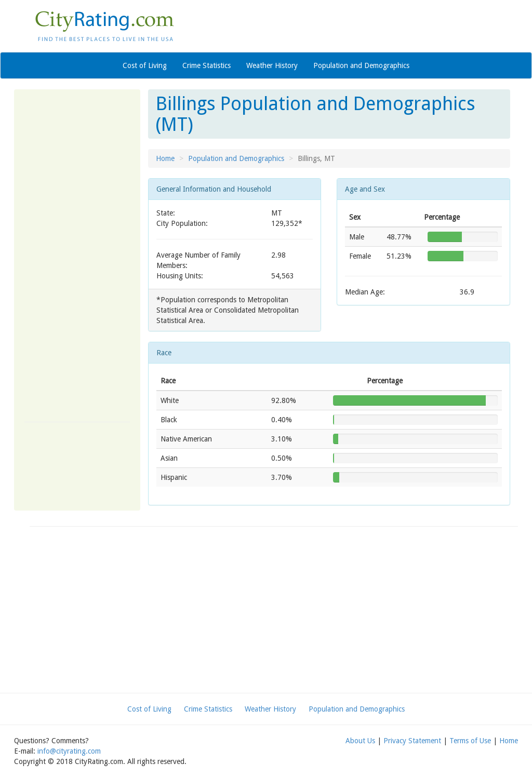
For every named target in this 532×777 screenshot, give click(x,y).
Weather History (272, 65)
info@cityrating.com (69, 751)
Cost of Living (145, 65)
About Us (360, 741)
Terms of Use (470, 741)
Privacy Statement (412, 741)
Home (165, 158)
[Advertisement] (77, 256)
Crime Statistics (207, 65)
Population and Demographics (361, 65)
